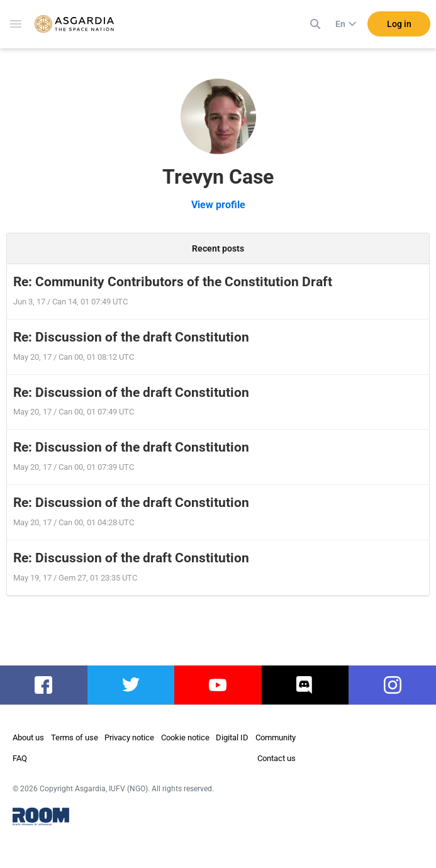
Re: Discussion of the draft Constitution (131, 337)
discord (305, 685)
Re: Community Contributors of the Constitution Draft (173, 282)
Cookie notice (185, 737)
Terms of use (75, 737)
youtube (218, 685)
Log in (399, 25)
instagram (392, 685)
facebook (44, 685)
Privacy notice (129, 737)
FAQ (20, 758)
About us (28, 737)
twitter (131, 685)
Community (276, 737)
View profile (218, 205)
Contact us (277, 758)
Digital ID (232, 737)
